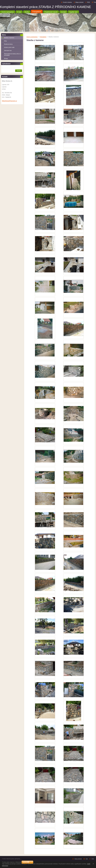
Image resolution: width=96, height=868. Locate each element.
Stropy (6, 58)
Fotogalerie (43, 37)
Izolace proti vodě (9, 47)
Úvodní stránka (67, 2)
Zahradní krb (8, 51)
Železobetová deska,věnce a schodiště (12, 55)
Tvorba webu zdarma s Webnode (12, 862)
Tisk (95, 2)
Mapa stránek (79, 2)
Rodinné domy (8, 44)
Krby (5, 41)
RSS (89, 2)
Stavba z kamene (9, 38)
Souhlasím (94, 864)
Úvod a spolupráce (32, 37)
